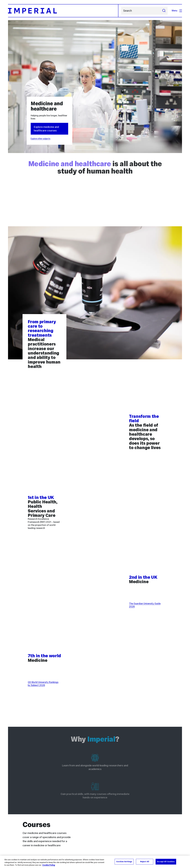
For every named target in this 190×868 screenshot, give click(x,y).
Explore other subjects (41, 139)
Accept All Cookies (166, 861)
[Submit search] (164, 11)
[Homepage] (63, 11)
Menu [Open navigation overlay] (177, 11)
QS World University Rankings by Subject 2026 (43, 684)
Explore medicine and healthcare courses (46, 129)
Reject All (145, 861)
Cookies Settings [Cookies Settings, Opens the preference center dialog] (124, 861)
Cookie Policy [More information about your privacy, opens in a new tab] (49, 865)
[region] (95, 862)
